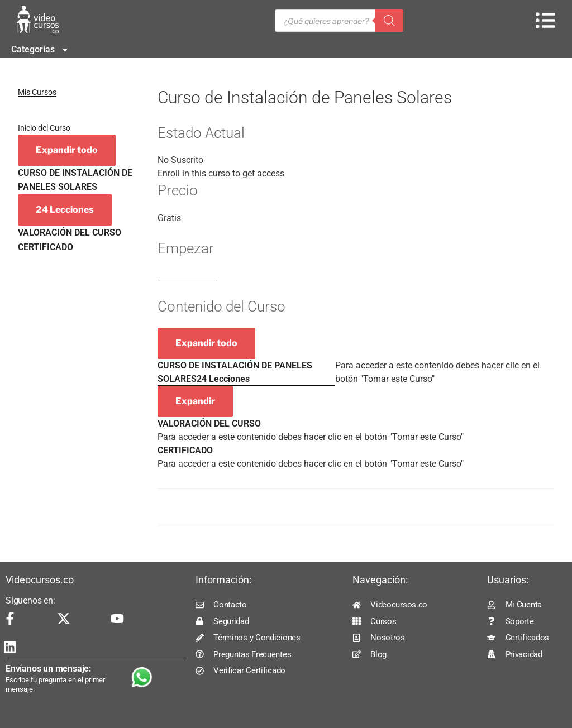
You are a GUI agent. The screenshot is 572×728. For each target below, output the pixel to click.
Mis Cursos (37, 92)
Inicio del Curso (44, 128)
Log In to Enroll (187, 276)
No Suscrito (180, 160)
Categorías (40, 50)
